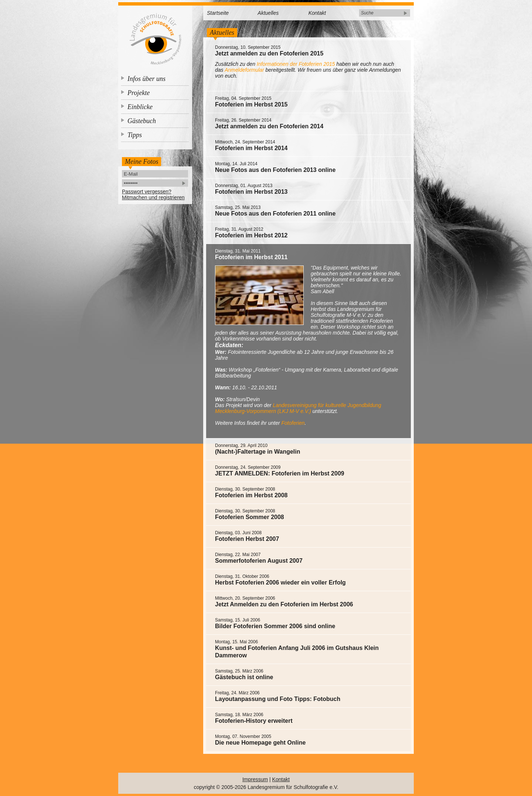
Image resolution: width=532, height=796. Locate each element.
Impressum (255, 779)
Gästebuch (142, 121)
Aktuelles (268, 13)
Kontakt (317, 13)
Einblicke (140, 107)
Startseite (218, 13)
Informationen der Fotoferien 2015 (296, 64)
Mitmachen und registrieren (153, 197)
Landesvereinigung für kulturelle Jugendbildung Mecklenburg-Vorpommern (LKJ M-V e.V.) (298, 408)
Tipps (135, 135)
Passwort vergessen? (147, 192)
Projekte (139, 93)
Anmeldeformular (244, 70)
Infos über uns (146, 79)
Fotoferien (293, 423)
